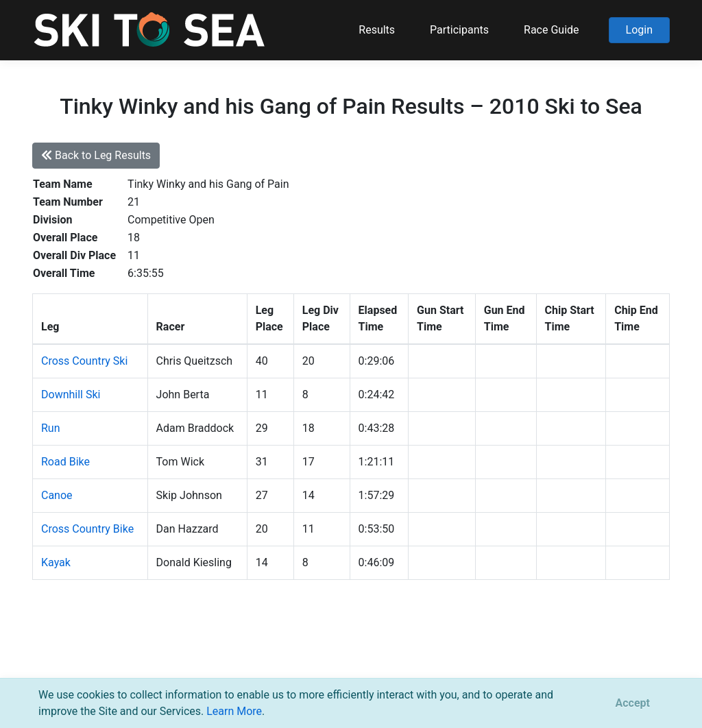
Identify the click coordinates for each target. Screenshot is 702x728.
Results (377, 30)
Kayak (56, 562)
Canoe (57, 495)
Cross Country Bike (87, 529)
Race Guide (552, 30)
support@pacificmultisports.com (198, 659)
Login (639, 30)
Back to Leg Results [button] (96, 155)
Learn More (234, 711)
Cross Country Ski (84, 361)
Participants (459, 30)
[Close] (633, 703)
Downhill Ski (71, 395)
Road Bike (65, 462)
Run (51, 428)
